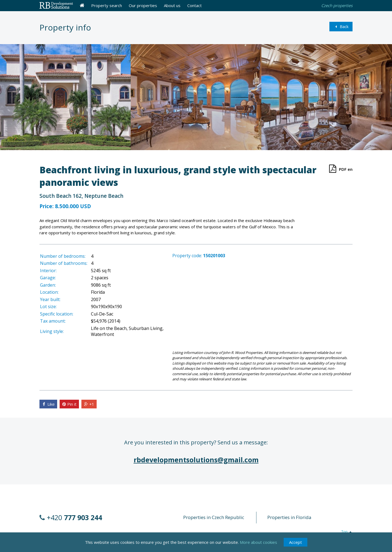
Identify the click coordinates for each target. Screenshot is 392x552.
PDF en (340, 169)
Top (347, 532)
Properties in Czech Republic (214, 517)
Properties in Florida (289, 517)
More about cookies (258, 543)
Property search (107, 5)
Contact (195, 5)
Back (341, 26)
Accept (295, 543)
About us (172, 5)
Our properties (143, 5)
